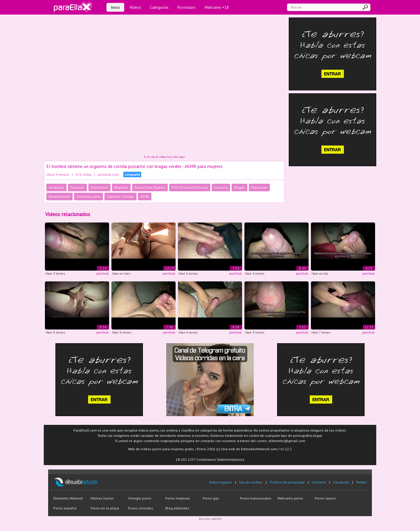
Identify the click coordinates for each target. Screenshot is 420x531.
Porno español (65, 508)
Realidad (121, 187)
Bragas (239, 187)
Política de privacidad (287, 482)
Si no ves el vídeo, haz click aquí (164, 157)
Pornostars (187, 7)
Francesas (259, 187)
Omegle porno (140, 498)
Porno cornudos (141, 508)
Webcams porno (290, 498)
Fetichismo (99, 187)
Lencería (221, 187)
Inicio (115, 7)
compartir (132, 175)
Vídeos (135, 7)
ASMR (145, 196)
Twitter (361, 482)
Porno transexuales (256, 498)
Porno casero (325, 498)
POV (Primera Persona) (190, 187)
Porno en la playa (105, 508)
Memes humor (102, 498)
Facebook (341, 482)
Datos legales (221, 482)
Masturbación (60, 196)
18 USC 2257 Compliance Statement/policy (210, 459)
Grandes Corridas (120, 196)
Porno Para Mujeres (150, 187)
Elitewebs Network (68, 498)
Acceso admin (210, 519)
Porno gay (211, 498)
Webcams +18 (217, 7)
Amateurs (56, 187)
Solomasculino (89, 196)
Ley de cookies (251, 482)
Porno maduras (178, 498)
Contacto (319, 482)
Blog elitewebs (177, 508)
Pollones (77, 187)
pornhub (102, 274)
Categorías (159, 7)
